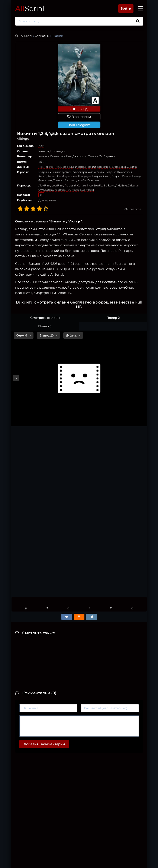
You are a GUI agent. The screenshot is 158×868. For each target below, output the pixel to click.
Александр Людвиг (102, 172)
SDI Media (87, 190)
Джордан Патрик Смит (94, 176)
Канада (44, 151)
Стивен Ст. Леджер (101, 156)
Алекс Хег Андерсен (62, 176)
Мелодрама (117, 167)
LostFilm (57, 185)
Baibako (109, 185)
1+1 (118, 185)
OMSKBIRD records (52, 190)
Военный (67, 167)
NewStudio (95, 185)
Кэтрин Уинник (49, 172)
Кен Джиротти (76, 156)
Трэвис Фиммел (65, 180)
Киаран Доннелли (52, 156)
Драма (132, 167)
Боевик (102, 167)
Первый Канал (75, 185)
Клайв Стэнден (88, 180)
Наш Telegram (79, 125)
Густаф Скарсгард (74, 172)
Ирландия (58, 151)
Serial (30, 8)
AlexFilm (44, 185)
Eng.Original (130, 185)
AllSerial (26, 36)
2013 (41, 146)
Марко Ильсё (121, 176)
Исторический (86, 167)
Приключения (49, 167)
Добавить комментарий (44, 744)
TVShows (72, 190)
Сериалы (41, 36)
